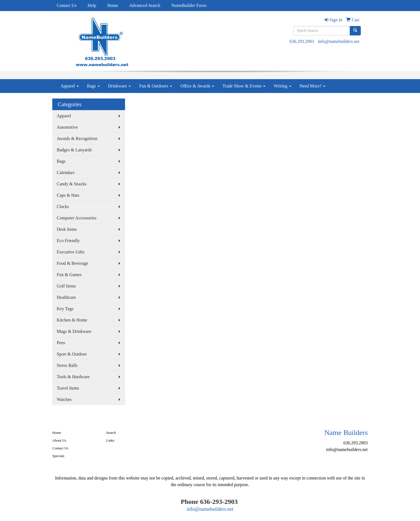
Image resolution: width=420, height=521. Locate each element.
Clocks (63, 207)
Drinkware (120, 86)
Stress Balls (67, 365)
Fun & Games (69, 275)
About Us (59, 440)
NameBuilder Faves (189, 5)
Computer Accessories (77, 218)
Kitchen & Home (72, 320)
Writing (282, 86)
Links (110, 440)
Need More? (313, 86)
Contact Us (67, 5)
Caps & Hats (68, 195)
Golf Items (66, 286)
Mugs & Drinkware (74, 331)
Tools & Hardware (73, 377)
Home (113, 5)
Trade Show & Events (244, 86)
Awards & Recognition (77, 138)
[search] (355, 31)
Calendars (66, 173)
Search (111, 433)
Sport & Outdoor (72, 354)
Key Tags (65, 309)
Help (92, 5)
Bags (94, 86)
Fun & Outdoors (156, 86)
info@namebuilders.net (339, 41)
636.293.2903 (302, 41)
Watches (64, 399)
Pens (61, 343)
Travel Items (68, 388)
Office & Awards (197, 86)
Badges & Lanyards (74, 150)
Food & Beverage (72, 263)
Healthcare (66, 297)
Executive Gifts (71, 252)
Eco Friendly (68, 241)
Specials (58, 456)
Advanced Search (145, 5)
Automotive (67, 127)
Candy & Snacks (72, 184)
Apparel (70, 86)
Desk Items (67, 229)
